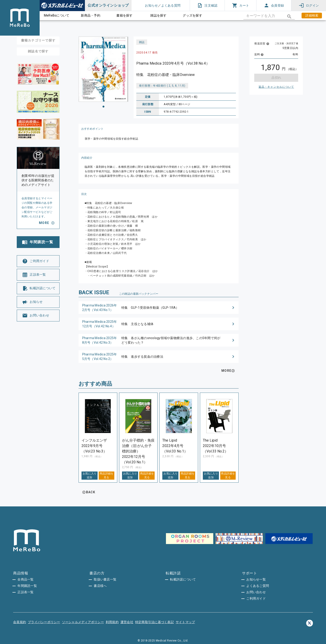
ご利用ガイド (256, 598)
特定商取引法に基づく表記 (155, 622)
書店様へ (100, 586)
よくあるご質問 (258, 586)
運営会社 (127, 622)
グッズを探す (192, 15)
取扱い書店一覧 (105, 579)
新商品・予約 (91, 15)
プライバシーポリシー (44, 622)
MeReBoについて (57, 15)
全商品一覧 (25, 579)
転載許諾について (183, 579)
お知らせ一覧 (256, 579)
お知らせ (151, 5)
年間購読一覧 (27, 586)
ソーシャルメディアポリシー (83, 622)
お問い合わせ (256, 592)
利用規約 (112, 622)
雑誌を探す (158, 15)
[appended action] (289, 17)
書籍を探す (124, 15)
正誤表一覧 (25, 592)
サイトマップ (185, 622)
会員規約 (20, 622)
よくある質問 (171, 5)
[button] (159, 308)
